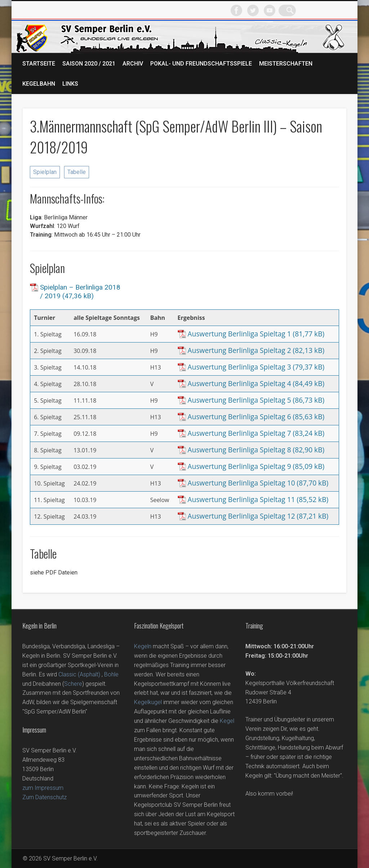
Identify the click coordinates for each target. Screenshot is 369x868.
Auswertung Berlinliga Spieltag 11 (241, 500)
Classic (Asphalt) (79, 674)
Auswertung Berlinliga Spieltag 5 (239, 400)
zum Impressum (43, 788)
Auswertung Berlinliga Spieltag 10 (241, 483)
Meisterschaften (286, 64)
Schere (73, 684)
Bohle (111, 674)
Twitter (308, 10)
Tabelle (77, 172)
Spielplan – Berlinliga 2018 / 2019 (80, 292)
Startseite (39, 64)
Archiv (133, 64)
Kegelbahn (39, 84)
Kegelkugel (148, 702)
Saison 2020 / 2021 (89, 64)
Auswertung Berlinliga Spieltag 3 (239, 367)
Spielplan (45, 172)
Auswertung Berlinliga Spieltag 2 (239, 350)
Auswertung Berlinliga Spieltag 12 (241, 516)
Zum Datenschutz (45, 797)
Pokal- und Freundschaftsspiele (201, 64)
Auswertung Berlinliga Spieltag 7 (239, 433)
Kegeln (143, 646)
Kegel (227, 721)
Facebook (292, 10)
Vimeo (325, 10)
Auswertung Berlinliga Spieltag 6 (239, 417)
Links (70, 84)
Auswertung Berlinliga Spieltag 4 (239, 384)
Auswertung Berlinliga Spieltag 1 (239, 334)
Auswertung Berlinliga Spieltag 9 (239, 466)
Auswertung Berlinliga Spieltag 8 (239, 450)
